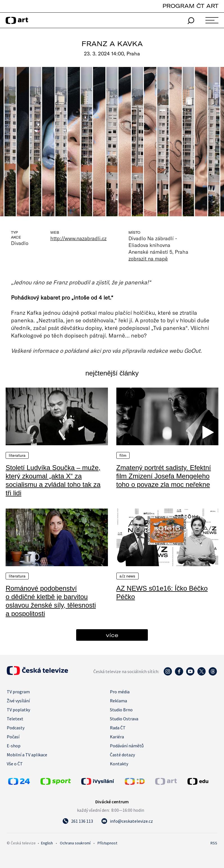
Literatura (17, 455)
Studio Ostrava (124, 719)
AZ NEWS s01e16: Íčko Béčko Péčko (162, 592)
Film (123, 455)
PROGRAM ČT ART (190, 6)
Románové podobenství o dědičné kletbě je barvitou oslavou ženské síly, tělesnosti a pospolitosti (51, 601)
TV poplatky (18, 710)
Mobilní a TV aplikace (27, 755)
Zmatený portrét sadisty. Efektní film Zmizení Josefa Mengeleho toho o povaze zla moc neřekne (164, 476)
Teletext (15, 719)
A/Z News (127, 576)
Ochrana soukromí (75, 843)
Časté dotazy (122, 755)
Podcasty (16, 728)
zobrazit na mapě (148, 258)
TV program (18, 692)
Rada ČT (118, 728)
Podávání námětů (127, 746)
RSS (214, 843)
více (112, 635)
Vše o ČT (15, 764)
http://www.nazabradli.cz (78, 238)
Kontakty (119, 764)
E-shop (14, 746)
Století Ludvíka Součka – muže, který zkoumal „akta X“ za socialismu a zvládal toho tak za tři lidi (53, 480)
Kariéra (117, 737)
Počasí (13, 737)
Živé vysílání (18, 701)
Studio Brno (121, 710)
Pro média (120, 692)
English (47, 843)
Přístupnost (107, 843)
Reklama (118, 701)
